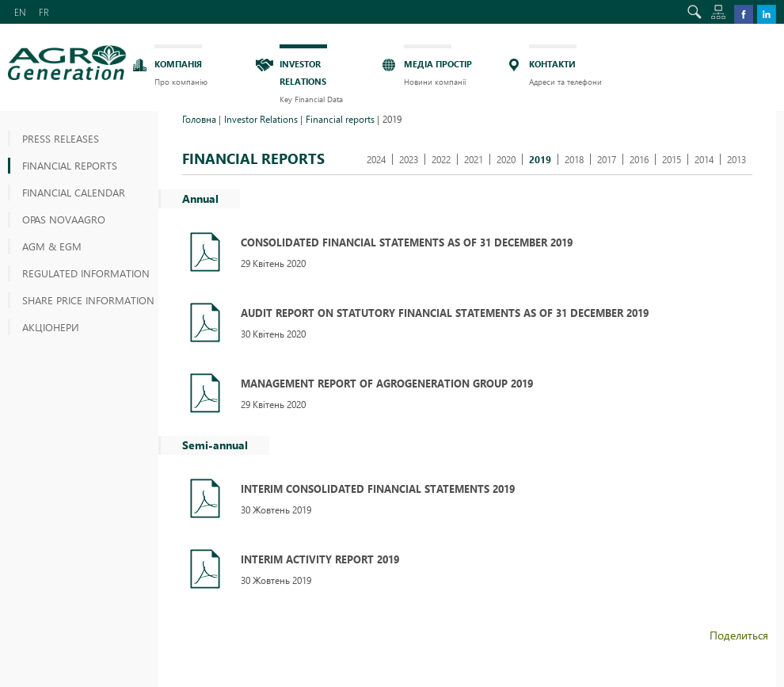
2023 (409, 159)
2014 (704, 159)
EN (20, 12)
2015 (672, 159)
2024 (376, 159)
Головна (199, 119)
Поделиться (739, 635)
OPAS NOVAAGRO (64, 219)
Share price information (88, 300)
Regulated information (86, 273)
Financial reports (70, 165)
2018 (574, 159)
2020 (506, 159)
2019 (540, 159)
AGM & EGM (52, 246)
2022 (441, 159)
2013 (736, 159)
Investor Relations (261, 119)
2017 (607, 159)
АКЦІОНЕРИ (51, 327)
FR (44, 12)
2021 (474, 159)
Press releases (61, 138)
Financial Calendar (74, 192)
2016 (639, 159)
